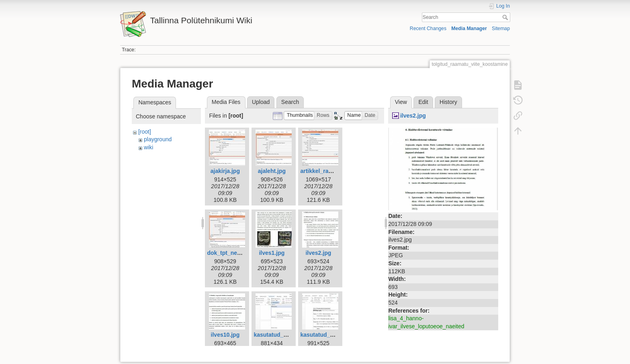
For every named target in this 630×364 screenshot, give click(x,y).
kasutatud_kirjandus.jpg (286, 335)
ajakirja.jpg (225, 171)
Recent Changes (428, 28)
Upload (261, 102)
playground (158, 139)
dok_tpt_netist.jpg (231, 253)
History (448, 102)
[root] (145, 132)
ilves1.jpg (272, 253)
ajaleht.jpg (272, 171)
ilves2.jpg (318, 253)
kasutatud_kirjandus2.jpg (334, 335)
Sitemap (501, 28)
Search (506, 17)
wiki (148, 147)
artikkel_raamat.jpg (326, 171)
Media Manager (469, 28)
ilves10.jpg (225, 335)
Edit (423, 102)
